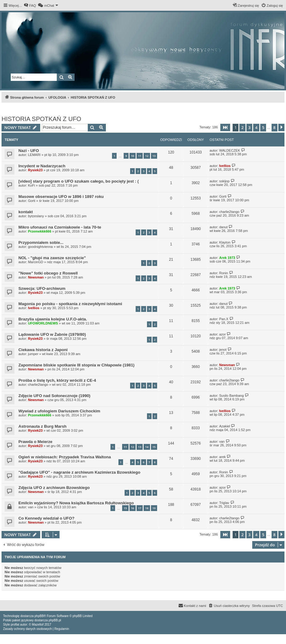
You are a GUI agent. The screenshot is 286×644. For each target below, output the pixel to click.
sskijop (224, 181)
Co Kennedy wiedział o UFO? (46, 518)
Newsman (36, 277)
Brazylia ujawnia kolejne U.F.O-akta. (53, 319)
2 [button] (242, 127)
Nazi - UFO (29, 151)
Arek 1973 (227, 258)
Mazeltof (38, 625)
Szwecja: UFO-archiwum (42, 288)
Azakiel (224, 426)
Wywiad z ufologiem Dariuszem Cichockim (59, 411)
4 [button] (256, 127)
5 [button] (263, 127)
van (222, 441)
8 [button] (274, 127)
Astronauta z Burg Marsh (43, 426)
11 (140, 156)
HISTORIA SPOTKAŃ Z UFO (41, 119)
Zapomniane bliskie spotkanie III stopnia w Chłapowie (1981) (76, 365)
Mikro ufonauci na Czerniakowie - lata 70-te (60, 227)
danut (223, 227)
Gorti (32, 201)
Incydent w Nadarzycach (42, 166)
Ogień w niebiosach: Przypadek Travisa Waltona (65, 457)
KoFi (31, 185)
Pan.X (224, 319)
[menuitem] (30, 6)
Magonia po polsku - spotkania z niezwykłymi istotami (70, 304)
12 (147, 156)
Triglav (224, 503)
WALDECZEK (230, 150)
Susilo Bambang (231, 396)
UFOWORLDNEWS (43, 323)
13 (154, 156)
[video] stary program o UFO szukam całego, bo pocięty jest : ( (79, 181)
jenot (223, 350)
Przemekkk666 (40, 231)
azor (222, 334)
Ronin (224, 273)
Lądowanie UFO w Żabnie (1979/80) (52, 334)
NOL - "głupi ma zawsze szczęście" (52, 258)
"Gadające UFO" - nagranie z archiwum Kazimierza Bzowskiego (79, 472)
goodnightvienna (40, 247)
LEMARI (34, 155)
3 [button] (249, 127)
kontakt (26, 212)
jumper (33, 354)
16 (133, 508)
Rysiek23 (35, 170)
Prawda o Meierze (35, 442)
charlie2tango (229, 212)
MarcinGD (36, 262)
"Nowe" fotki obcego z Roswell (48, 273)
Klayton (225, 242)
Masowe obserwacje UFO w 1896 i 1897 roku (61, 197)
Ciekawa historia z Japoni (43, 350)
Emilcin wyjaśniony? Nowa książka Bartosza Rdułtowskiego (76, 503)
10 (133, 156)
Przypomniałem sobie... (41, 242)
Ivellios (225, 166)
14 (147, 447)
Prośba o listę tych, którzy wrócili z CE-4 (57, 380)
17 (140, 508)
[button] (225, 127)
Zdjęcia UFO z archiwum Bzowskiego (54, 488)
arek (222, 457)
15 (154, 447)
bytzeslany (36, 216)
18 (147, 508)
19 (154, 508)
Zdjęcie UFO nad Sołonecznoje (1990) (54, 396)
